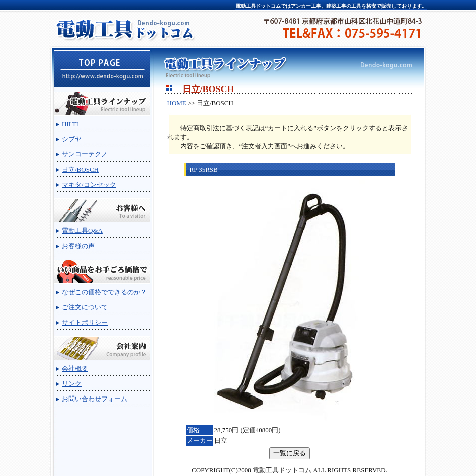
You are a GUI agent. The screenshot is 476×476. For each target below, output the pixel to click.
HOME (177, 103)
